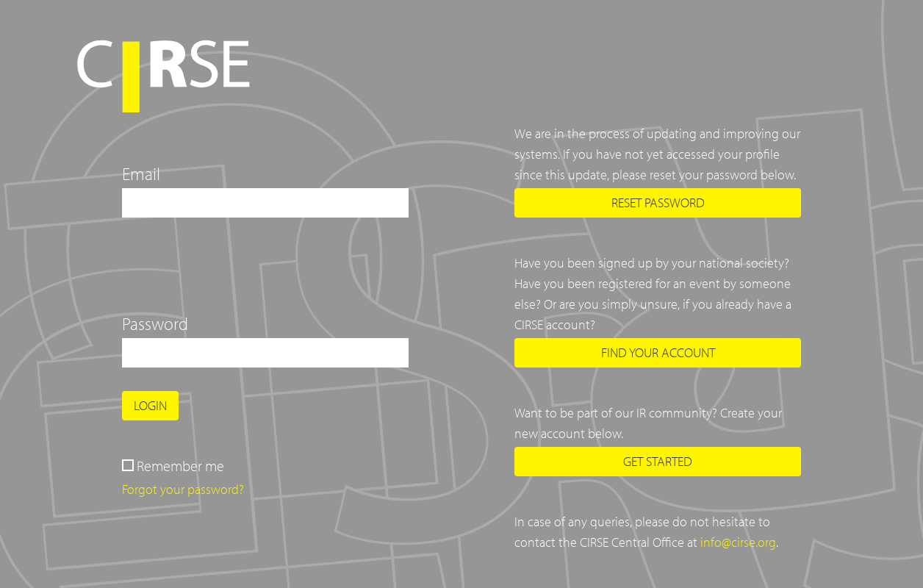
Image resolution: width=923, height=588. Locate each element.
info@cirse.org (738, 542)
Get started (658, 461)
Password (155, 323)
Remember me (180, 466)
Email (141, 173)
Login (150, 405)
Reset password (658, 202)
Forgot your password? (183, 489)
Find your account (658, 352)
